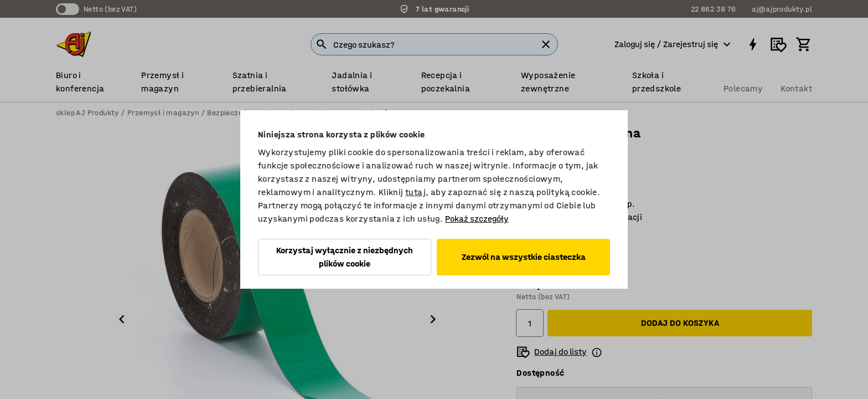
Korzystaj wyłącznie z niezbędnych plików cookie (345, 257)
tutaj (415, 192)
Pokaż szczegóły (477, 219)
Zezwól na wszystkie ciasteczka (524, 257)
